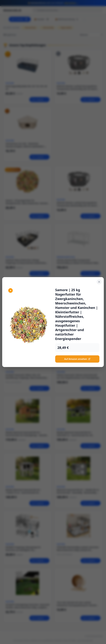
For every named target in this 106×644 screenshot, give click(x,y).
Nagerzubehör (65, 28)
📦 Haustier (42, 19)
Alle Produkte (20, 19)
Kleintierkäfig (47, 28)
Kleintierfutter (29, 28)
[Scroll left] (6, 19)
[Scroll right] (84, 19)
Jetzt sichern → (71, 3)
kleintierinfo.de (12, 10)
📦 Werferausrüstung (67, 19)
